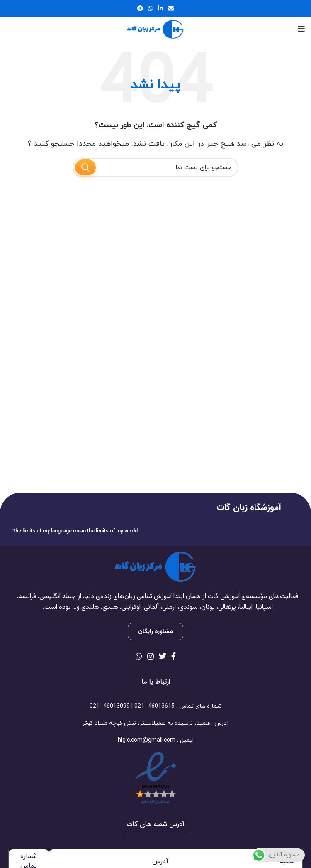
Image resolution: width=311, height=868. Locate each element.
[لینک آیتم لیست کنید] (155, 706)
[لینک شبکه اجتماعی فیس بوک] (174, 656)
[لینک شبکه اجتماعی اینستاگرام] (151, 656)
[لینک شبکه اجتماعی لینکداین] (160, 8)
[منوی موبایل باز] (301, 29)
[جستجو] (155, 167)
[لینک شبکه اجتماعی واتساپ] (151, 8)
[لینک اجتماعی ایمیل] (171, 8)
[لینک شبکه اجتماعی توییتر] (163, 656)
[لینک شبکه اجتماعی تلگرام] (140, 8)
